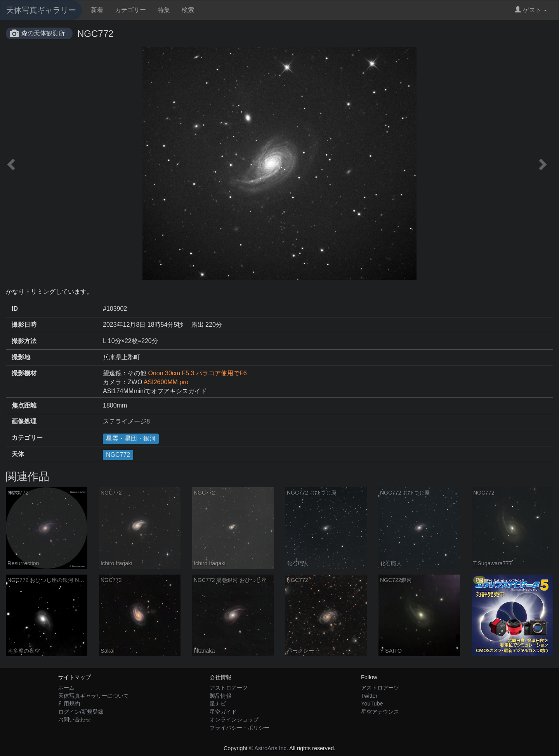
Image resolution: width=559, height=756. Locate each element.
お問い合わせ (75, 719)
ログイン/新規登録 (81, 712)
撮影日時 (24, 325)
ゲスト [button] (531, 10)
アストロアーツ (229, 688)
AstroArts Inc (270, 748)
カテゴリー (130, 10)
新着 (97, 10)
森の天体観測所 (43, 33)
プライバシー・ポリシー (240, 728)
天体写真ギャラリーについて (94, 696)
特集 (164, 10)
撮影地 (21, 357)
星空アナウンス (380, 712)
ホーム (66, 688)
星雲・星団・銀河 (131, 438)
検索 (188, 10)
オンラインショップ (234, 719)
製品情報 (220, 696)
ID (15, 309)
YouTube (372, 704)
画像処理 (24, 421)
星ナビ (218, 704)
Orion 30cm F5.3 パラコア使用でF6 (197, 373)
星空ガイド (223, 712)
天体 (18, 454)
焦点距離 (24, 405)
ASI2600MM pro (166, 382)
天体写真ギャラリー (41, 10)
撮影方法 (24, 341)
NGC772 (118, 455)
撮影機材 (24, 373)
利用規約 (69, 704)
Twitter (369, 696)
